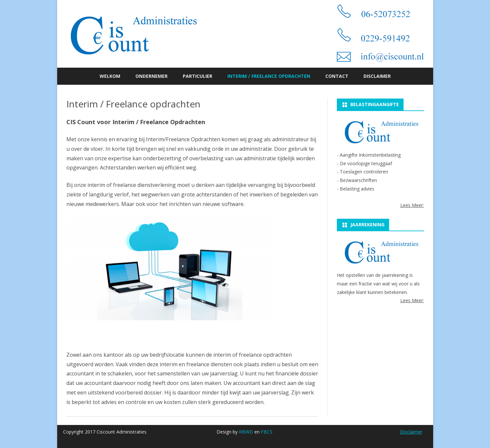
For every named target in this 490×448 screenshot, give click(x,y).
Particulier (198, 76)
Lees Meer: (412, 205)
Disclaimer (377, 76)
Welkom (110, 76)
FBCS (267, 432)
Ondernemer (152, 76)
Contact (337, 76)
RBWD (246, 432)
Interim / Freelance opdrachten (269, 76)
